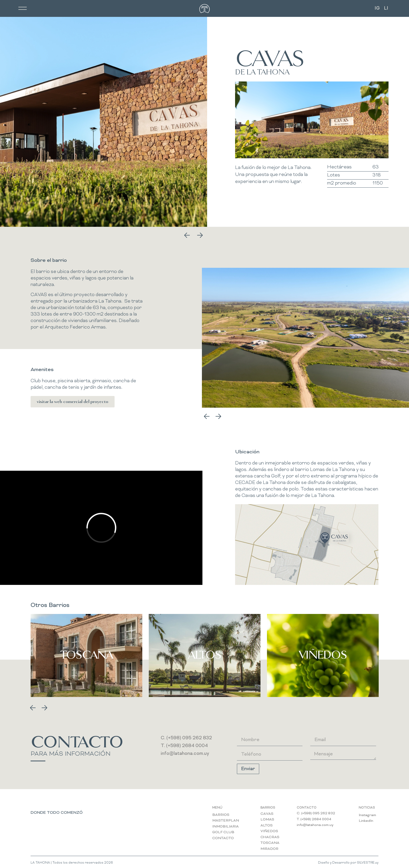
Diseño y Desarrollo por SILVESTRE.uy (348, 863)
